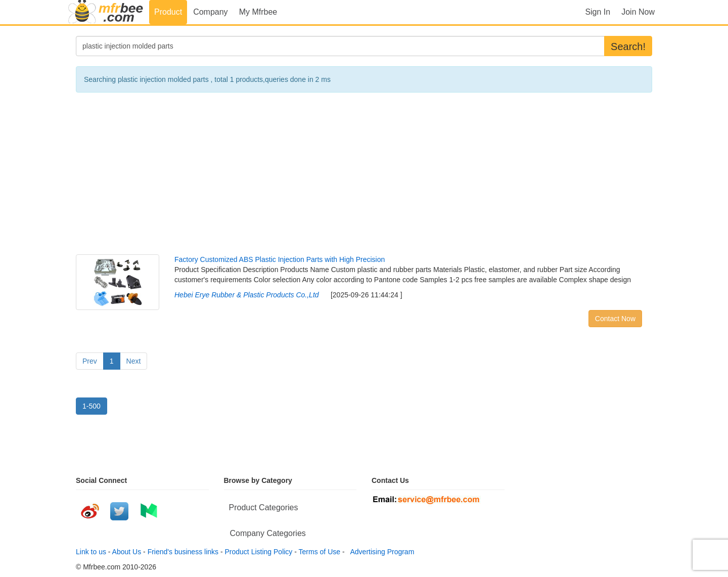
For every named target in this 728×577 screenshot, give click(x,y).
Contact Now (615, 319)
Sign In (598, 12)
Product (168, 12)
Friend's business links (183, 552)
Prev (90, 361)
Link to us (91, 552)
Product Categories (264, 507)
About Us (127, 552)
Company (210, 12)
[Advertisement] (364, 173)
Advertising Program (380, 552)
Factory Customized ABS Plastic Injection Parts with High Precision (280, 259)
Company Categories (268, 533)
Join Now (638, 12)
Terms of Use (320, 552)
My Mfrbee (258, 12)
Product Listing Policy (259, 552)
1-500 (92, 406)
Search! (628, 47)
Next (134, 361)
